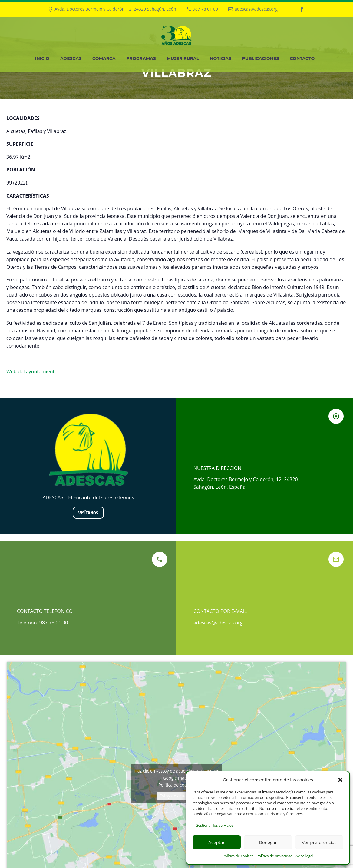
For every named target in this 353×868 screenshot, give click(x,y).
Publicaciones (261, 58)
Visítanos (88, 512)
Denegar (268, 842)
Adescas (71, 58)
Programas (141, 58)
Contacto (302, 58)
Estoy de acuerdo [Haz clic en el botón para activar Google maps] (176, 796)
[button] (340, 780)
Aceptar (216, 842)
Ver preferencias (319, 842)
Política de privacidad (274, 856)
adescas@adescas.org (256, 9)
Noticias (221, 58)
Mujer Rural (183, 58)
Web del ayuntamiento (32, 371)
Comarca (104, 58)
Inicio (42, 58)
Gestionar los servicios (214, 825)
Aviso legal (304, 856)
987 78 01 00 (205, 9)
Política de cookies (238, 856)
